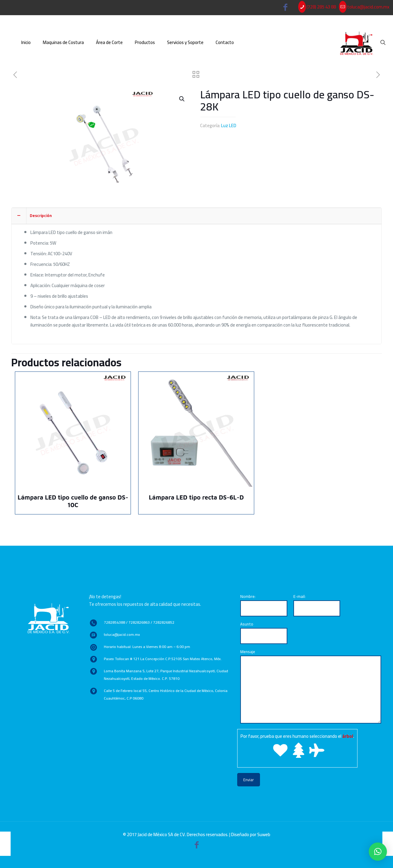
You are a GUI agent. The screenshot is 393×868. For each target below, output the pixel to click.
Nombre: (264, 605)
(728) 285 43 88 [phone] (321, 7)
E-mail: (317, 605)
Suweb (264, 834)
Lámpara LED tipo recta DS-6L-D (196, 497)
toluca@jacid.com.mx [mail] (368, 7)
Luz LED (229, 125)
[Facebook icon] (285, 8)
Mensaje (311, 686)
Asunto (264, 632)
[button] (378, 852)
